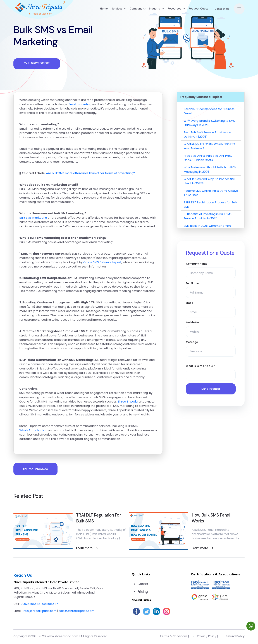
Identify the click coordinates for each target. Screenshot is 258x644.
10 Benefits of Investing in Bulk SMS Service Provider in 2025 (208, 217)
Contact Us (221, 9)
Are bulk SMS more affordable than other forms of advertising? (90, 174)
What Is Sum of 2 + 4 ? (200, 366)
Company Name (197, 264)
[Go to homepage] (40, 7)
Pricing (143, 593)
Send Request (211, 389)
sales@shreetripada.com (77, 612)
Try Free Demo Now (36, 470)
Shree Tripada (128, 402)
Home (98, 9)
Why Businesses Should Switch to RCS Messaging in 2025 (210, 170)
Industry (152, 9)
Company (132, 9)
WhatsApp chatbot (33, 431)
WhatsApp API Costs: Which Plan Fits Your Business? (209, 147)
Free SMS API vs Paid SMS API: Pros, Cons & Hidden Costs (208, 158)
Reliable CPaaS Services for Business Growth (209, 112)
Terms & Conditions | (174, 637)
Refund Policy (235, 637)
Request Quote (195, 9)
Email (189, 303)
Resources (172, 9)
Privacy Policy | (207, 637)
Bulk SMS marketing (33, 218)
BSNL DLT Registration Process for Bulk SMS (210, 205)
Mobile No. (193, 323)
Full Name (192, 284)
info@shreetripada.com (40, 612)
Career (143, 585)
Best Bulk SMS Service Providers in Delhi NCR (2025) (207, 135)
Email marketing (80, 105)
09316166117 (50, 605)
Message (192, 342)
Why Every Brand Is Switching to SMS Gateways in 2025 (209, 123)
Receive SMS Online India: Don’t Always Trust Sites (211, 193)
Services (113, 9)
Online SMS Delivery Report (102, 263)
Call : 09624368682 (37, 64)
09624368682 (30, 605)
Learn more (87, 549)
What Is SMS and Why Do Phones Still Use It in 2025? (209, 182)
